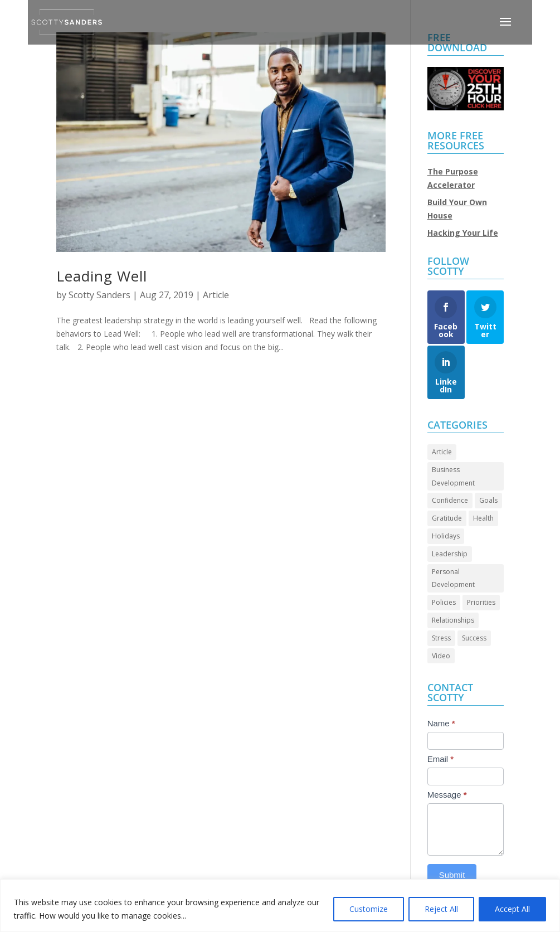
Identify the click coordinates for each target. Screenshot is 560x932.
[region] (280, 906)
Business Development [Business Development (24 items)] (453, 476)
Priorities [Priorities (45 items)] (481, 602)
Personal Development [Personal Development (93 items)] (453, 578)
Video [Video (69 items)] (441, 656)
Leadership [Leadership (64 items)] (450, 554)
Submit (452, 875)
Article (216, 295)
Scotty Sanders (99, 295)
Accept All (512, 909)
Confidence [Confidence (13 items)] (450, 500)
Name (441, 723)
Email (441, 759)
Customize (369, 909)
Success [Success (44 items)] (474, 638)
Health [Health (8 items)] (483, 518)
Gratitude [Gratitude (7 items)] (447, 518)
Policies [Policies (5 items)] (444, 602)
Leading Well (102, 276)
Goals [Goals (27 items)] (488, 500)
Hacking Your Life (463, 233)
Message (447, 795)
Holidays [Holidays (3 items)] (446, 536)
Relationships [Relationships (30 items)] (453, 620)
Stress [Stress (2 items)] (441, 638)
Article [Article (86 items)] (442, 452)
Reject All (441, 909)
